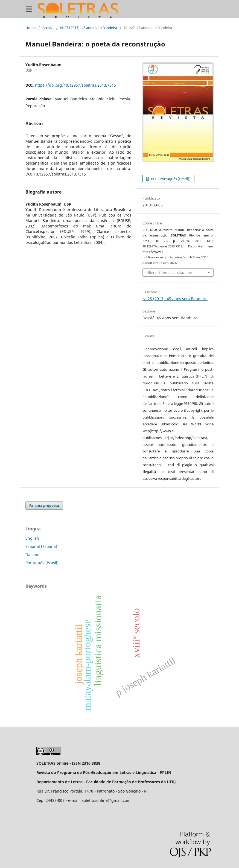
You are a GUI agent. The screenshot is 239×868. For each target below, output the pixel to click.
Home (30, 28)
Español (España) (41, 546)
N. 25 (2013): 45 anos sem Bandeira (89, 28)
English (32, 538)
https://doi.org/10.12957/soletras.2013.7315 (75, 85)
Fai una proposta (44, 505)
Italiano (32, 555)
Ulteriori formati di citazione (169, 273)
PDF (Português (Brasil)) (170, 179)
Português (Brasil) (42, 563)
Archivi (48, 28)
